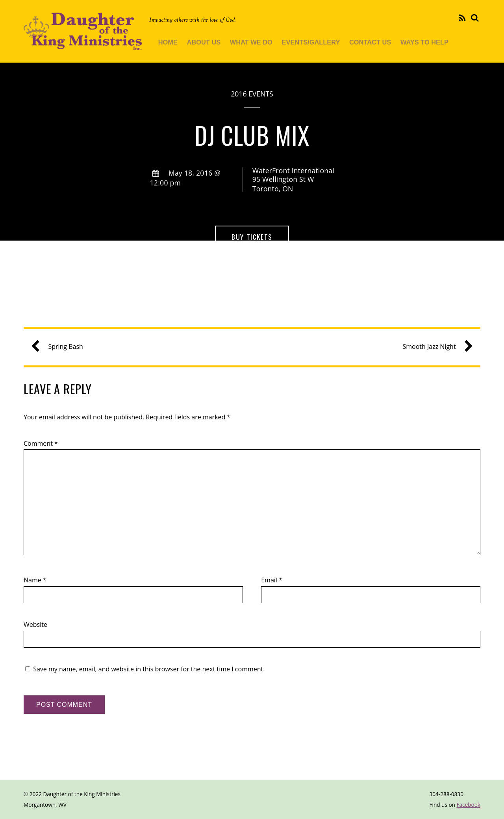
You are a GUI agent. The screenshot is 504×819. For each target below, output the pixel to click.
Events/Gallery (311, 42)
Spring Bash (60, 347)
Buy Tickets (252, 237)
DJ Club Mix (252, 135)
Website (35, 624)
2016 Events (252, 94)
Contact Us (370, 42)
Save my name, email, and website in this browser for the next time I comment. (149, 669)
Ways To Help (424, 42)
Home (168, 42)
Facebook (468, 805)
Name (35, 580)
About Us (204, 42)
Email (272, 580)
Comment (41, 443)
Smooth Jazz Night (435, 347)
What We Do (251, 42)
